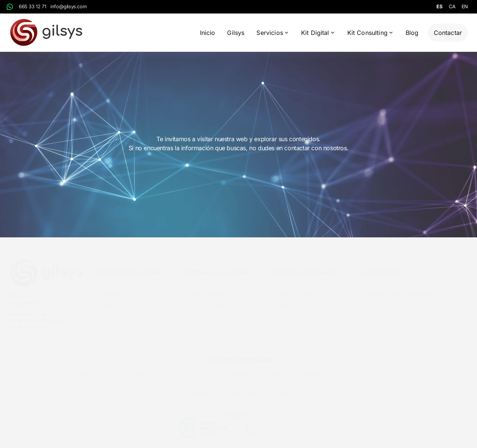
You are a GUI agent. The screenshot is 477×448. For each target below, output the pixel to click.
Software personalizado (218, 266)
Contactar (448, 33)
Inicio (208, 33)
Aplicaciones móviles (120, 288)
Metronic (276, 367)
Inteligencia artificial (118, 298)
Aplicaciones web (116, 277)
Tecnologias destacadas (238, 353)
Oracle (372, 367)
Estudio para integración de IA (395, 277)
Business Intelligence (208, 298)
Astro (110, 367)
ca (452, 6)
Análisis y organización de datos (397, 316)
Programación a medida (130, 266)
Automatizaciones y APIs (124, 319)
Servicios (273, 33)
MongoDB (310, 367)
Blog (412, 33)
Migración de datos (295, 288)
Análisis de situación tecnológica (397, 288)
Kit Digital (318, 33)
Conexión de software (298, 309)
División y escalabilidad (299, 319)
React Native (201, 387)
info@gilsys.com (68, 6)
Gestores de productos (211, 288)
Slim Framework (246, 387)
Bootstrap (140, 367)
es (439, 6)
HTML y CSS (178, 367)
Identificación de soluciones (392, 327)
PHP (398, 367)
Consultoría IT (381, 266)
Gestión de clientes (206, 319)
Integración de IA (292, 298)
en (465, 6)
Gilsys (236, 33)
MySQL (342, 367)
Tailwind (286, 387)
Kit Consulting (370, 33)
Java (211, 367)
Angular (82, 367)
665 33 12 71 (32, 6)
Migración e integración (306, 266)
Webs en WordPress (208, 277)
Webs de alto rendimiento (125, 309)
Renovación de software (300, 277)
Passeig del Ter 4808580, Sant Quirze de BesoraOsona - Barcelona (39, 314)
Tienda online (200, 309)
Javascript (241, 367)
